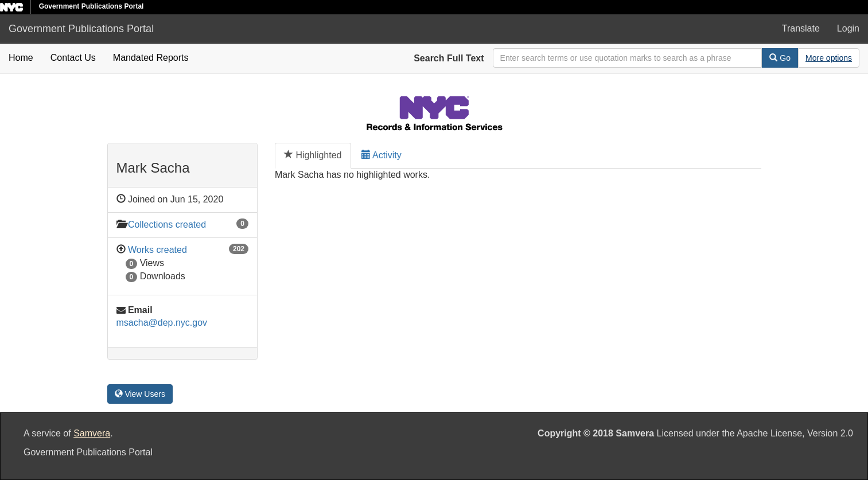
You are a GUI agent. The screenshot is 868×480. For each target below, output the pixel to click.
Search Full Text (449, 58)
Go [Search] (780, 58)
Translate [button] (801, 28)
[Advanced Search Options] (829, 58)
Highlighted (313, 155)
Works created (157, 250)
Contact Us (73, 58)
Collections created (167, 225)
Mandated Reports (151, 58)
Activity (382, 155)
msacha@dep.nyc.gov (162, 323)
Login (848, 28)
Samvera (92, 433)
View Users (140, 394)
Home (21, 58)
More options (829, 58)
